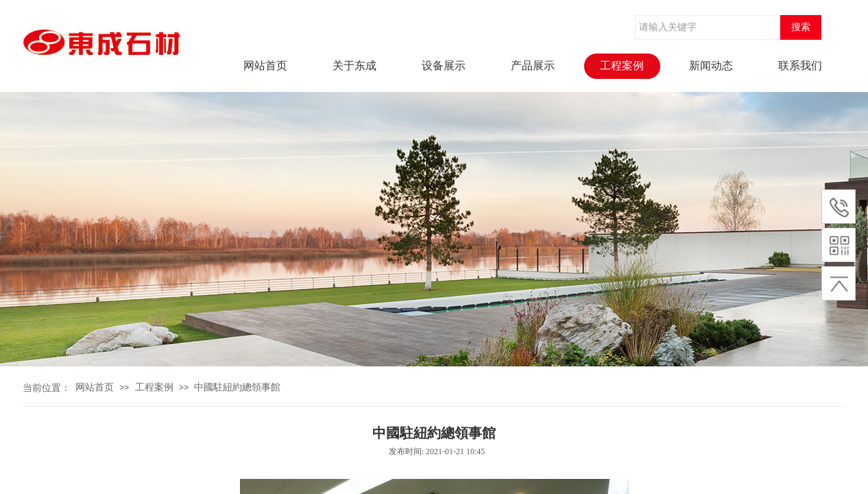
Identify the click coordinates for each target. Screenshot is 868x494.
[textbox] (708, 27)
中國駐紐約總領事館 (237, 387)
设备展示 (444, 66)
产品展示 (533, 66)
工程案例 (622, 66)
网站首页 (265, 66)
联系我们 (800, 66)
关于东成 (354, 66)
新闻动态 (711, 66)
